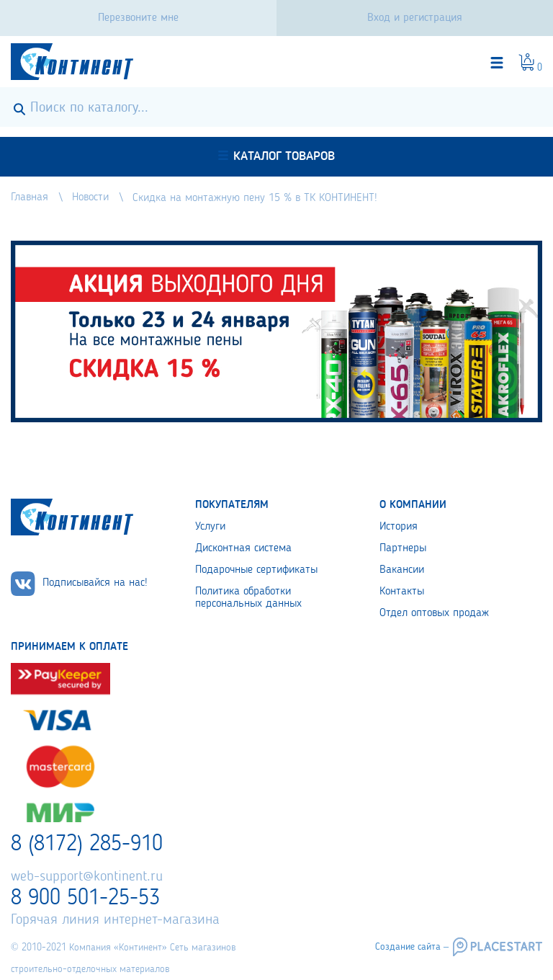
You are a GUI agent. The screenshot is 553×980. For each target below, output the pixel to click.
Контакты (402, 592)
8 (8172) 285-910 (87, 845)
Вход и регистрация (415, 18)
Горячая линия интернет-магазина (115, 920)
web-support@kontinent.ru (87, 877)
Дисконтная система (243, 548)
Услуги (210, 527)
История (399, 527)
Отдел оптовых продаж (434, 613)
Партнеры (403, 548)
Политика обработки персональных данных (248, 598)
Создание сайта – (412, 947)
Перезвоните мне (138, 18)
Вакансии (402, 570)
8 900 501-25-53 (85, 899)
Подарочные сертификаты (256, 570)
